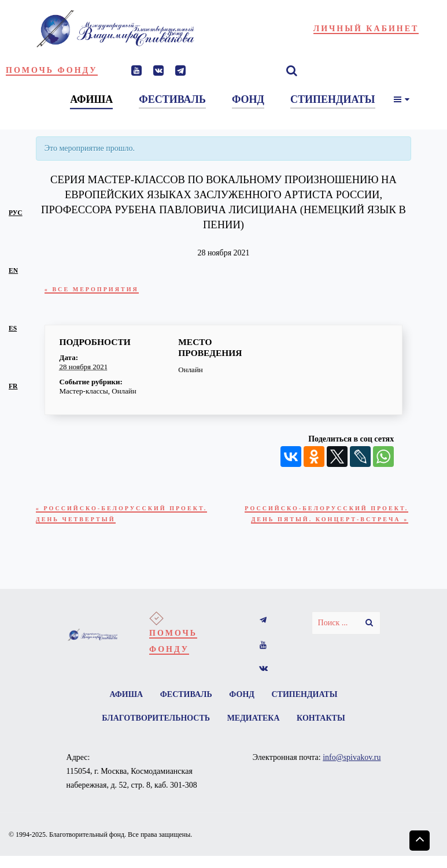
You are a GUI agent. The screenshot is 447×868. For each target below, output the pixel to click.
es (13, 329)
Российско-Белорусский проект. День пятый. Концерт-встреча (326, 522)
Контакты (323, 736)
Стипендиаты (308, 711)
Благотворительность (154, 736)
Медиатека (254, 736)
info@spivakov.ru (352, 776)
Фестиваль (185, 711)
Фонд (243, 711)
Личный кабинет (366, 29)
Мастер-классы (84, 391)
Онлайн (124, 391)
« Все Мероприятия (97, 289)
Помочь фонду (52, 70)
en (13, 271)
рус (16, 213)
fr (13, 386)
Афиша (123, 711)
